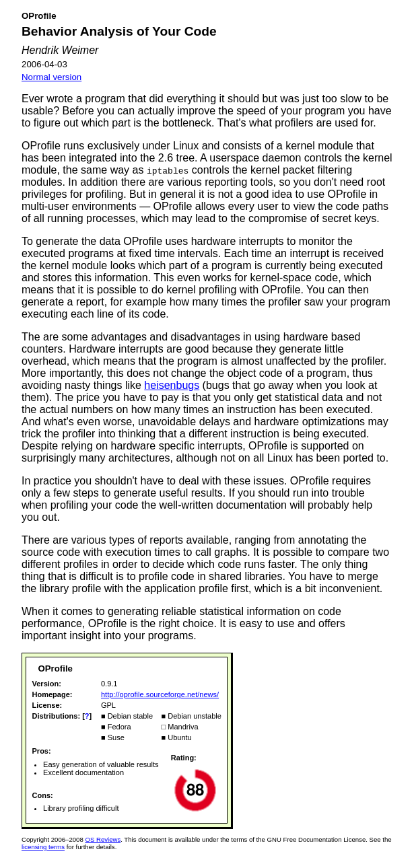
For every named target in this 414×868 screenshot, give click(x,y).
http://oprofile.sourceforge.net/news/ (160, 694)
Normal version (51, 77)
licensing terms (43, 847)
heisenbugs (172, 385)
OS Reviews (103, 839)
